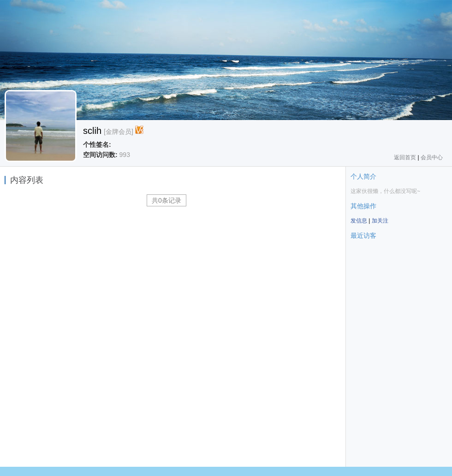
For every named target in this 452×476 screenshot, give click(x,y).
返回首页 (405, 157)
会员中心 (432, 157)
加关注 (380, 221)
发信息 (359, 221)
